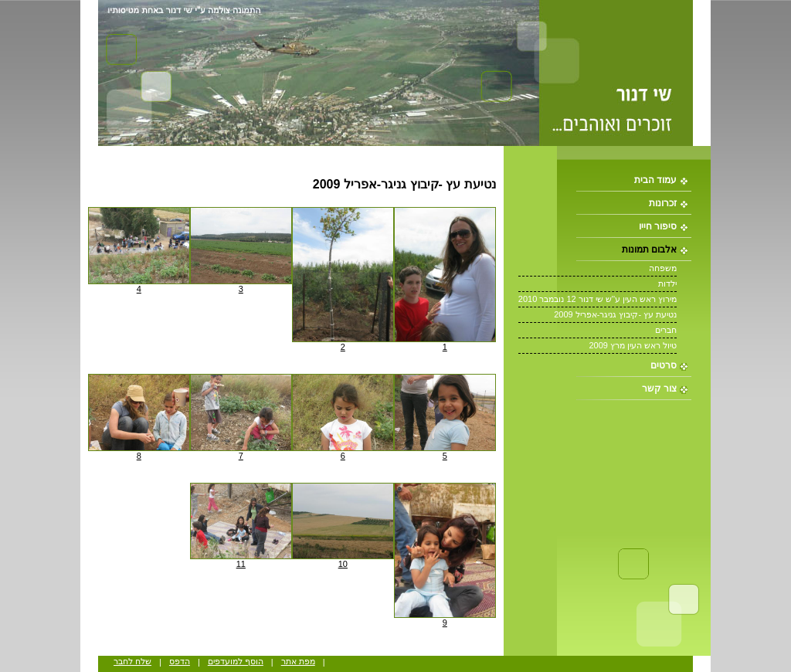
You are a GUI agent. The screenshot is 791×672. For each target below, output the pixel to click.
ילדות (667, 283)
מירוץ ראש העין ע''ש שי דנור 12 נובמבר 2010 (597, 299)
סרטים (664, 365)
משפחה (663, 268)
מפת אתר (298, 661)
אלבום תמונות (649, 249)
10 (343, 564)
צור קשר (659, 389)
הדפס (180, 661)
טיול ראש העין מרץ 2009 (633, 345)
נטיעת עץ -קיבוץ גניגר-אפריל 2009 (615, 314)
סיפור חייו (658, 226)
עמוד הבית (655, 180)
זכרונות (663, 203)
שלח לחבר (132, 661)
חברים (666, 330)
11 (241, 564)
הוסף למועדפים (236, 661)
